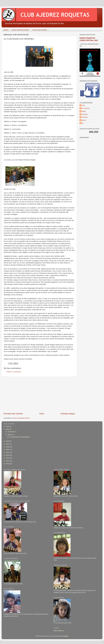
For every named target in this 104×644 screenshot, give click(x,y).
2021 (8, 426)
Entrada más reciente (13, 414)
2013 (8, 455)
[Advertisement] (39, 394)
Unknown (85, 114)
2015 (8, 450)
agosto (10, 435)
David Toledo (58, 631)
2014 (8, 452)
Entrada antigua (68, 414)
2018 (8, 441)
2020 (8, 429)
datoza (84, 120)
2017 (8, 444)
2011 (8, 461)
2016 (8, 447)
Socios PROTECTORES (20, 30)
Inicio (42, 414)
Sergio (84, 111)
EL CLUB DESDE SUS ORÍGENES (19, 437)
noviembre (11, 432)
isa (83, 123)
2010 (8, 464)
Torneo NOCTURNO (40, 30)
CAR (83, 105)
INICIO (6, 30)
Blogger (66, 636)
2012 (8, 458)
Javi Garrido (86, 108)
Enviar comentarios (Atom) (21, 418)
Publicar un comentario (14, 372)
